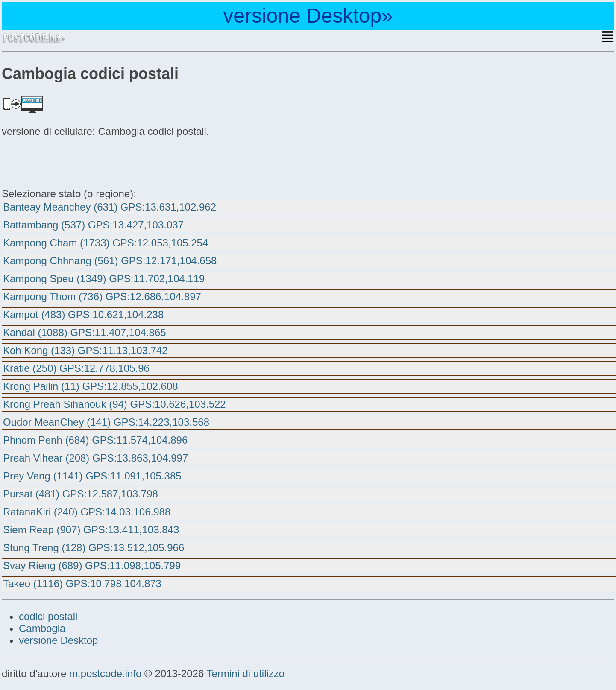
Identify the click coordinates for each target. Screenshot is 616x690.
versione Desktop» (308, 16)
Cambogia (42, 628)
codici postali (48, 616)
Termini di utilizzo (245, 674)
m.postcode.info (105, 674)
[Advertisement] (70, 161)
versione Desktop (58, 640)
